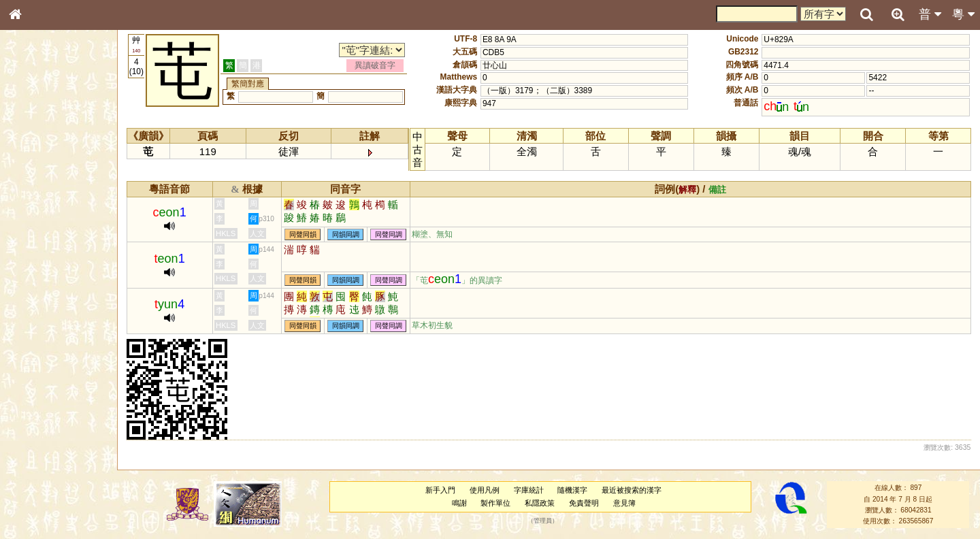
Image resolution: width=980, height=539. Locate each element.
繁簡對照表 (37, 466)
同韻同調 (346, 234)
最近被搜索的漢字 (632, 490)
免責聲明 (584, 503)
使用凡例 (485, 490)
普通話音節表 (42, 378)
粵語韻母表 (37, 297)
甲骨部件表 (37, 208)
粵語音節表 (37, 271)
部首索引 (33, 182)
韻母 (46, 365)
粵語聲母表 (37, 284)
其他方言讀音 (42, 391)
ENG (60, 150)
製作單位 (495, 503)
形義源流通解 (42, 235)
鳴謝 (459, 503)
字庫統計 (529, 490)
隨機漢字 (572, 490)
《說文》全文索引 (50, 427)
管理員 (543, 521)
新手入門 (440, 490)
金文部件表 (37, 222)
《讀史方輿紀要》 (50, 440)
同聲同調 (389, 234)
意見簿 (624, 503)
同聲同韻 (303, 234)
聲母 (27, 365)
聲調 (65, 365)
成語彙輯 (33, 453)
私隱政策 (540, 503)
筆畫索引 (33, 195)
